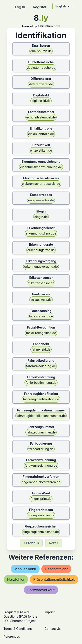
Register (40, 7)
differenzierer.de (41, 84)
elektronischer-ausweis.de (41, 184)
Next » (54, 543)
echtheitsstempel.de (41, 117)
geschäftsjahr (56, 569)
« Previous (31, 543)
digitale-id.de (41, 101)
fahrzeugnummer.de (41, 432)
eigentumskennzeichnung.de (41, 167)
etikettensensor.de (41, 283)
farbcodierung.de (41, 449)
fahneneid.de (41, 349)
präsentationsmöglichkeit (54, 579)
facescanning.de (41, 316)
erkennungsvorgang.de (41, 266)
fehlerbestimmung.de (41, 383)
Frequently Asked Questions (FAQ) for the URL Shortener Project (20, 616)
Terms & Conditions (18, 629)
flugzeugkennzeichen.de (41, 532)
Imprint (50, 612)
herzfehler (16, 579)
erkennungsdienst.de (41, 233)
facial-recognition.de (41, 333)
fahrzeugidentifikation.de (41, 399)
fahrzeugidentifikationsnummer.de (41, 416)
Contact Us (53, 629)
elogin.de (41, 217)
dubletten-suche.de (41, 68)
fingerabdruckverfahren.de (41, 482)
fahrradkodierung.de (41, 366)
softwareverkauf (41, 590)
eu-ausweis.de (41, 300)
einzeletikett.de (41, 150)
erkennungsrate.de (41, 250)
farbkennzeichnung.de (41, 465)
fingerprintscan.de (41, 515)
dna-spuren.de (41, 51)
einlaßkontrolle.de (41, 134)
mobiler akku (25, 569)
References (12, 636)
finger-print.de (41, 499)
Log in (20, 7)
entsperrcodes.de (41, 200)
